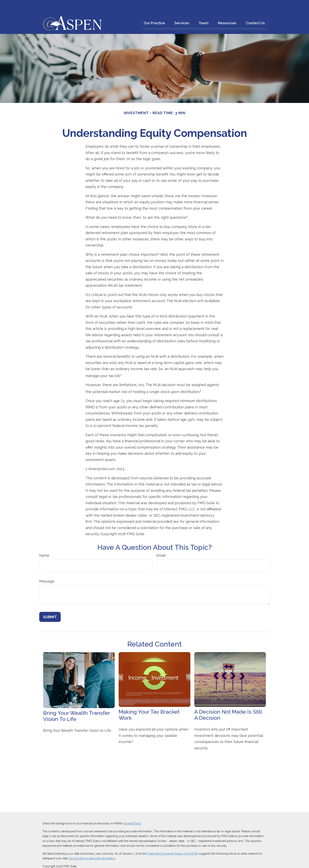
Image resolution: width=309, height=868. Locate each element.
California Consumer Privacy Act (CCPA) (173, 842)
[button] (154, 11)
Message (47, 569)
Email (161, 544)
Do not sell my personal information (92, 847)
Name (44, 544)
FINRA (216, 862)
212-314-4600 (189, 862)
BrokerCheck (133, 812)
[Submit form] (50, 605)
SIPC (224, 862)
